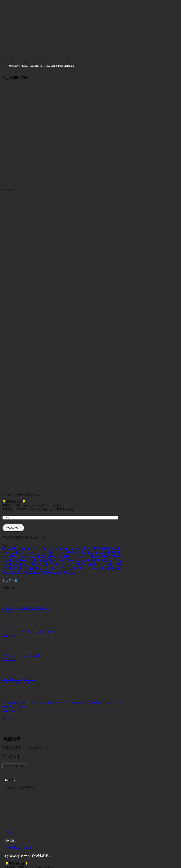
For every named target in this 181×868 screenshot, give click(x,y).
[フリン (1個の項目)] (38, 564)
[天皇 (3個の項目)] (112, 553)
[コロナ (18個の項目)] (20, 549)
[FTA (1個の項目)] (45, 572)
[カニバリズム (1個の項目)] (13, 572)
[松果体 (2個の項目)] (26, 561)
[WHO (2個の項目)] (14, 561)
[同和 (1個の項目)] (106, 568)
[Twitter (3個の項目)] (101, 553)
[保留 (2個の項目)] (109, 557)
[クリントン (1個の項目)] (78, 561)
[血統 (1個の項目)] (14, 564)
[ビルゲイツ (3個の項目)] (58, 553)
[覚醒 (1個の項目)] (116, 568)
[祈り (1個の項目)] (50, 564)
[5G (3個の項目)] (91, 553)
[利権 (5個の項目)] (99, 549)
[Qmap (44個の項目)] (8, 549)
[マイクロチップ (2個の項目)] (78, 557)
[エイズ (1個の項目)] (69, 572)
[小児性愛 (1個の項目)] (27, 568)
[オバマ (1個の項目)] (56, 572)
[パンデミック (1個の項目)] (62, 568)
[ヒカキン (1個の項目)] (43, 568)
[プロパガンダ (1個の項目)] (66, 564)
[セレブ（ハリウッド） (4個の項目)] (32, 553)
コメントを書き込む (15, 766)
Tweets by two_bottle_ (19, 848)
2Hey (8, 832)
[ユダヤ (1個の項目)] (25, 564)
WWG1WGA (14, 528)
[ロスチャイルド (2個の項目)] (24, 557)
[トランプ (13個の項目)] (35, 549)
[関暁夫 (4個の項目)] (110, 549)
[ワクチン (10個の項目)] (51, 549)
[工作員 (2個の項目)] (43, 557)
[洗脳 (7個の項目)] (89, 549)
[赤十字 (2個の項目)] (97, 557)
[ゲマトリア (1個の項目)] (59, 561)
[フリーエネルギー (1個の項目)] (87, 568)
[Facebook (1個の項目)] (101, 564)
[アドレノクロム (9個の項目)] (71, 549)
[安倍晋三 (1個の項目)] (32, 572)
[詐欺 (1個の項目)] (14, 568)
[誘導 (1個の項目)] (92, 561)
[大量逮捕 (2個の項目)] (58, 557)
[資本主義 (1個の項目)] (85, 564)
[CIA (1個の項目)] (113, 564)
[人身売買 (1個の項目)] (41, 561)
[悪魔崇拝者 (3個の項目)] (77, 553)
